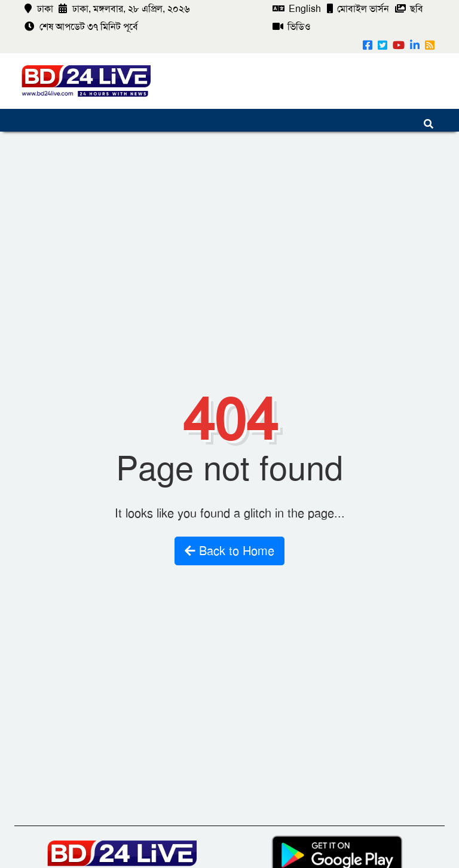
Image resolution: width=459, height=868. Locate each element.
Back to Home (229, 551)
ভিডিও (292, 27)
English (297, 9)
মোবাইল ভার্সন (358, 9)
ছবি (409, 9)
